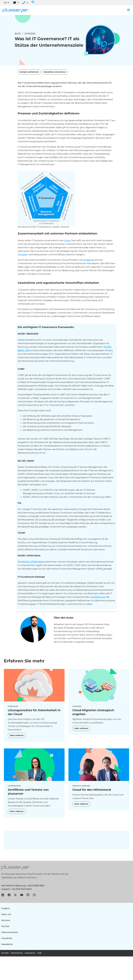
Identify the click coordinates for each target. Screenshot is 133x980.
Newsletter (7, 944)
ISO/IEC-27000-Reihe (33, 562)
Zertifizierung (98, 597)
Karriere (6, 920)
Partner (5, 926)
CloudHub (7, 938)
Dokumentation (10, 932)
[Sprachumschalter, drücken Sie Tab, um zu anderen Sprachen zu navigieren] (6, 3)
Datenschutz (17, 953)
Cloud (67, 241)
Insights (6, 908)
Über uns (6, 914)
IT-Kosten (23, 255)
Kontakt (5, 953)
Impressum (30, 953)
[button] (33, 2)
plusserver (89, 260)
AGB (39, 953)
